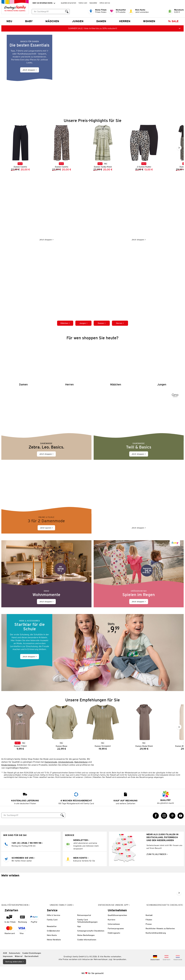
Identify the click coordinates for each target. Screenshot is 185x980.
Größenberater (53, 931)
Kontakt (149, 915)
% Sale (173, 21)
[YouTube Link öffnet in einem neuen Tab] (181, 816)
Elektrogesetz (114, 933)
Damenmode (51, 762)
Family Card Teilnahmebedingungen (87, 921)
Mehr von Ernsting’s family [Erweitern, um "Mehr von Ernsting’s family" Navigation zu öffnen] (44, 3)
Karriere (112, 920)
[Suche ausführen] (67, 12)
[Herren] (69, 364)
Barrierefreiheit (32, 956)
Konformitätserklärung (156, 933)
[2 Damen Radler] (142, 148)
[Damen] (23, 364)
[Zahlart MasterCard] (10, 930)
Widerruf (19, 956)
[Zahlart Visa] (21, 930)
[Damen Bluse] (60, 727)
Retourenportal (84, 915)
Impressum (8, 956)
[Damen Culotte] (60, 148)
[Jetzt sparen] (46, 500)
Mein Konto (52, 935)
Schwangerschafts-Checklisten (91, 931)
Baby (29, 21)
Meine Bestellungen (86, 935)
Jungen (78, 21)
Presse (149, 924)
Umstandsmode (66, 762)
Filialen (149, 920)
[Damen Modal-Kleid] (142, 727)
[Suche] (30, 815)
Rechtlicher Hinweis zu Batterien (160, 928)
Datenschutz (15, 953)
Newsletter (93, 3)
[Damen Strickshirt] (101, 727)
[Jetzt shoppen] (92, 73)
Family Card (83, 3)
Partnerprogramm (116, 928)
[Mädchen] (116, 364)
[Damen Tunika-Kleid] (101, 148)
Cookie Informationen (87, 940)
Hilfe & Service (105, 3)
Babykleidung (81, 762)
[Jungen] (162, 364)
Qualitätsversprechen (69, 3)
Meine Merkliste (54, 940)
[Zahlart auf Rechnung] (22, 919)
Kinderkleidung (9, 765)
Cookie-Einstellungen (32, 953)
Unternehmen (114, 924)
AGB (5, 953)
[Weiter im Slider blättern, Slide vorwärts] (179, 148)
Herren (125, 21)
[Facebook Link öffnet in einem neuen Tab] (156, 816)
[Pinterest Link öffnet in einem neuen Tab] (172, 816)
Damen (101, 21)
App (79, 926)
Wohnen (149, 21)
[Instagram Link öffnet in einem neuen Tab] (164, 816)
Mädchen (52, 21)
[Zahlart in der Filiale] (10, 919)
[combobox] (51, 12)
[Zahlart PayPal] (34, 919)
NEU (9, 21)
